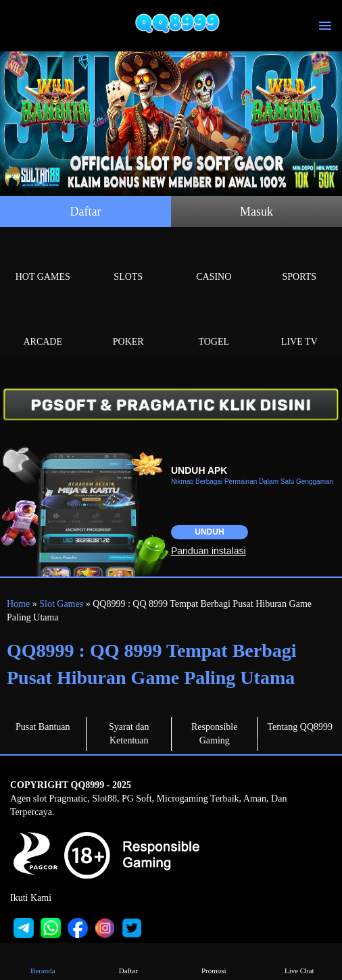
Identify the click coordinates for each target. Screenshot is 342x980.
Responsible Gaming (214, 734)
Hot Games (43, 261)
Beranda (43, 961)
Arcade (43, 326)
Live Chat (299, 961)
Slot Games (61, 604)
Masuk (256, 212)
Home (18, 604)
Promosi (214, 961)
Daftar (86, 212)
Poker (129, 326)
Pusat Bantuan (43, 727)
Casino (214, 261)
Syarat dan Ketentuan (129, 734)
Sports (300, 261)
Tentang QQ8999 (300, 727)
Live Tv (300, 326)
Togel (214, 326)
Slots (129, 261)
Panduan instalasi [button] (209, 551)
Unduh (209, 532)
